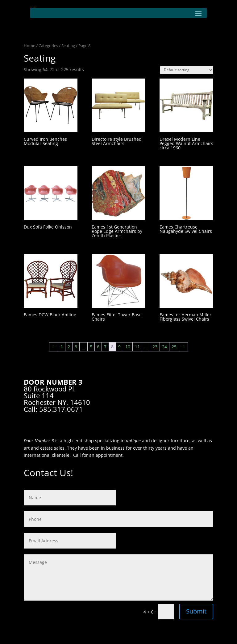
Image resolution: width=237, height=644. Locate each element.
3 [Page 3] (76, 347)
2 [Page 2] (69, 347)
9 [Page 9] (119, 347)
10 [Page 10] (128, 347)
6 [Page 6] (98, 347)
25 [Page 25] (174, 347)
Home (29, 46)
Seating (68, 46)
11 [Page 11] (137, 347)
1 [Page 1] (62, 347)
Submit (196, 611)
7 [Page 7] (105, 347)
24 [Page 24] (164, 347)
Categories (48, 46)
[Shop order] (187, 70)
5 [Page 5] (91, 347)
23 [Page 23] (155, 347)
